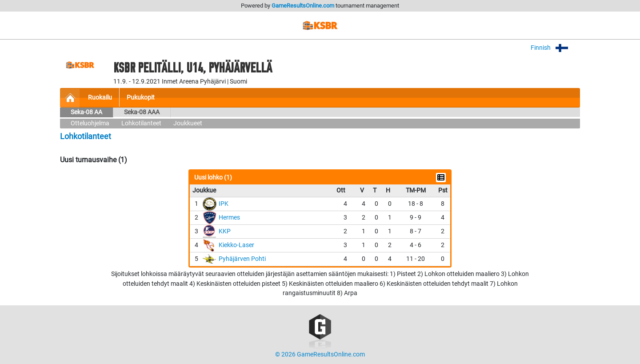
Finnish (555, 48)
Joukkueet (188, 123)
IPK (224, 204)
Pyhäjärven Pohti (242, 259)
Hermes (229, 218)
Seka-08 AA (86, 112)
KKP (225, 231)
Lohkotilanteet (141, 123)
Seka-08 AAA (142, 112)
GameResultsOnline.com (303, 6)
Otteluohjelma (90, 123)
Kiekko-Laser (236, 245)
